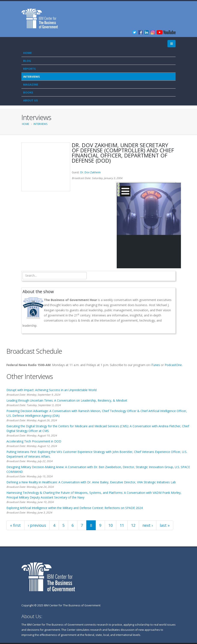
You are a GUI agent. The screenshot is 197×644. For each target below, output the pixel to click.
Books (28, 92)
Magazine (31, 85)
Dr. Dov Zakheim (90, 172)
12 (133, 525)
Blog (27, 61)
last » (165, 525)
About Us (31, 100)
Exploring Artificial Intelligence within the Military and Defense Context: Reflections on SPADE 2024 (75, 508)
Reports (29, 69)
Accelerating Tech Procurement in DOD (34, 441)
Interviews (31, 77)
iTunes (155, 365)
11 (122, 525)
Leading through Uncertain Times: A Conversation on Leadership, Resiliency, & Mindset (67, 400)
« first (15, 525)
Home (27, 53)
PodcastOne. (174, 365)
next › (148, 525)
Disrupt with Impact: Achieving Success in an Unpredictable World (51, 390)
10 (110, 525)
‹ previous (37, 525)
